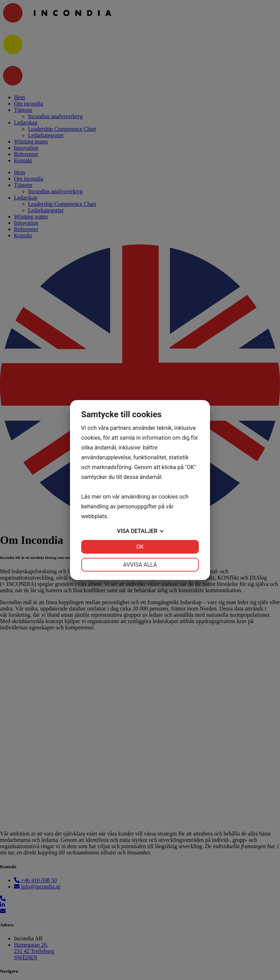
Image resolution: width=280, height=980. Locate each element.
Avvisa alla (140, 565)
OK (140, 547)
